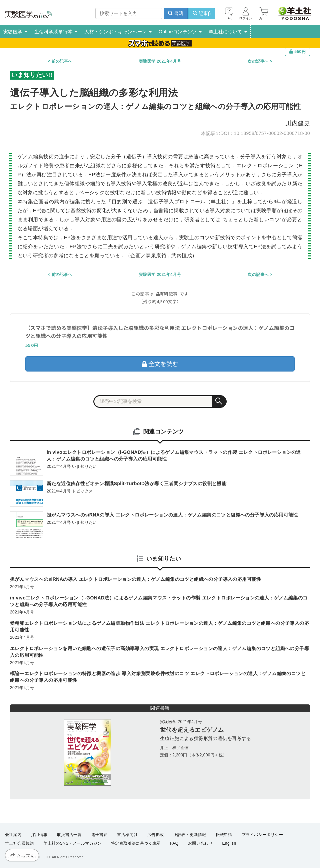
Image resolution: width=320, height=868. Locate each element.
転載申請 (224, 835)
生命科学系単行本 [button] (56, 32)
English (229, 843)
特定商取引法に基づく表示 (136, 843)
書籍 (176, 13)
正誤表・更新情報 (190, 835)
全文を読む (160, 364)
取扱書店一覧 (69, 835)
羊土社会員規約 (19, 843)
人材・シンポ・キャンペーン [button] (118, 32)
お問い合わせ (200, 843)
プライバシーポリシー (262, 835)
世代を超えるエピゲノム (192, 730)
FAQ (174, 843)
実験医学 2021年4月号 (160, 61)
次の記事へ (258, 61)
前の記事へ (62, 61)
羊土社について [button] (228, 32)
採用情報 (39, 835)
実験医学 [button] (15, 32)
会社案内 (13, 835)
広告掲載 (156, 835)
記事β (202, 13)
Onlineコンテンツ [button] (180, 32)
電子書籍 (100, 835)
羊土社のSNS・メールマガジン (72, 843)
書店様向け (127, 835)
